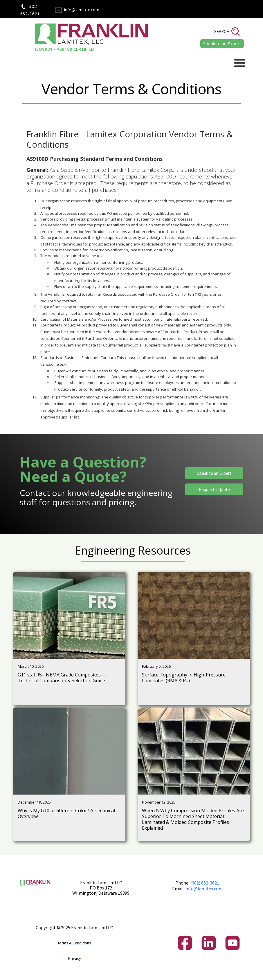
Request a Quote (214, 489)
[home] (83, 38)
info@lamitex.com (82, 10)
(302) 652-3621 (205, 883)
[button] (240, 63)
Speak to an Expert (214, 473)
